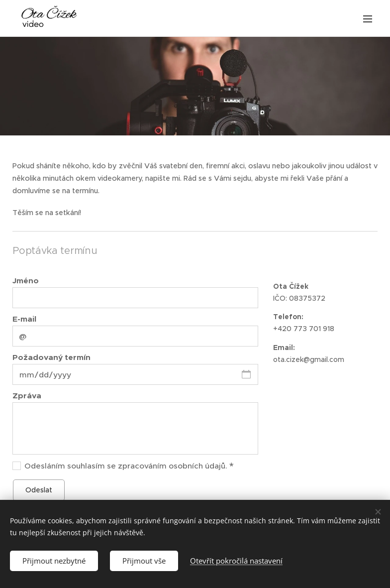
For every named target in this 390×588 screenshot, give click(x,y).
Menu (368, 19)
